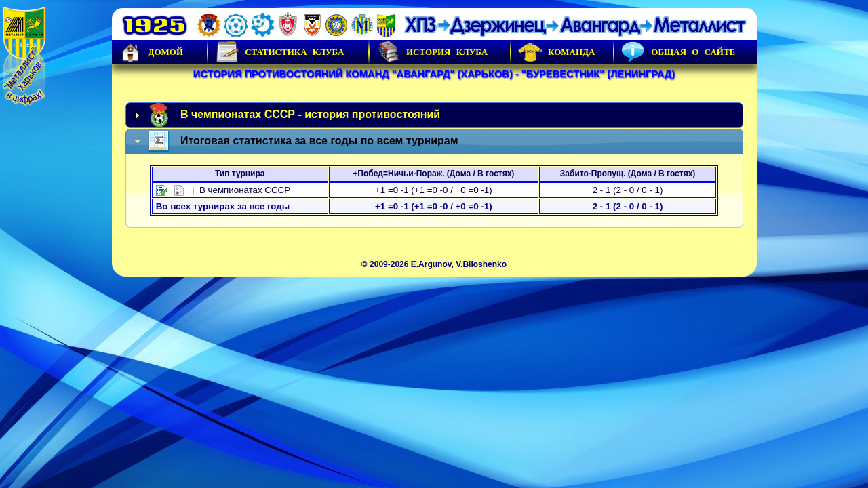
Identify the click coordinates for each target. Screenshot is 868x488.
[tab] (434, 115)
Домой (151, 52)
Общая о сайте (678, 52)
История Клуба (432, 52)
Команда (556, 52)
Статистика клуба (279, 52)
